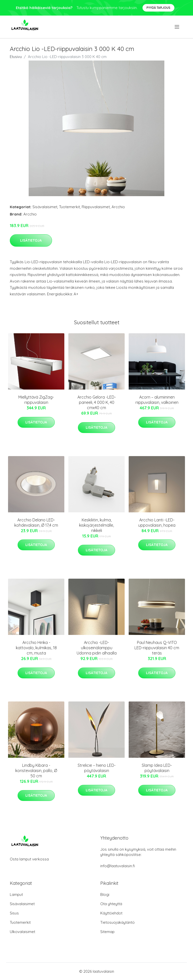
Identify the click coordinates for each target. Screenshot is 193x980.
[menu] (177, 27)
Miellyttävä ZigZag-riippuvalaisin (36, 400)
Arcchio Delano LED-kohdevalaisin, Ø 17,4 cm (36, 523)
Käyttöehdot (111, 913)
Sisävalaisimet (45, 207)
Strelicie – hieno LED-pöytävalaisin (97, 768)
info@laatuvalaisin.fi (118, 866)
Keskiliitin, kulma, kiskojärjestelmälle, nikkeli (96, 525)
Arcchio (118, 207)
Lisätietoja (31, 240)
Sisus (14, 913)
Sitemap (107, 932)
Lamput (16, 894)
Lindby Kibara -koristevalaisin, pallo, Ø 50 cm (36, 771)
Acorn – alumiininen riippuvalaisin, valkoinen (157, 400)
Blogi (105, 894)
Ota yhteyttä (111, 904)
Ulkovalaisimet (22, 932)
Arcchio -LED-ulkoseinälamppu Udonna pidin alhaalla (97, 648)
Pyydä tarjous (158, 8)
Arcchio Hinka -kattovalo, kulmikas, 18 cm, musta (36, 648)
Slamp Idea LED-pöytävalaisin (157, 768)
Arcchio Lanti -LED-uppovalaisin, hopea (157, 523)
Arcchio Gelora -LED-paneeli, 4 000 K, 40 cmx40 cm (97, 402)
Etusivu (16, 57)
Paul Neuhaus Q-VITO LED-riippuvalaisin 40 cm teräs (157, 648)
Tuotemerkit (69, 207)
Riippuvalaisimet (96, 207)
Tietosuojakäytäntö (117, 922)
